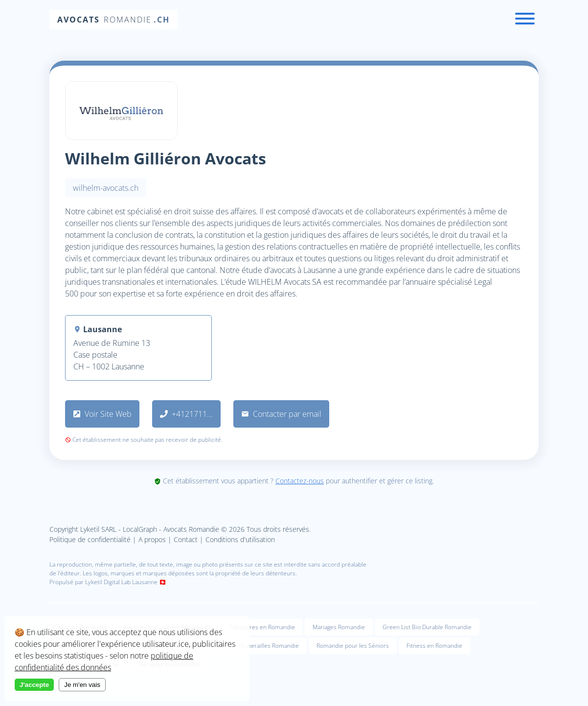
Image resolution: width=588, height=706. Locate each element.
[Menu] (525, 20)
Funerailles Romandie (270, 646)
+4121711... (186, 414)
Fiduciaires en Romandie (262, 627)
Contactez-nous (300, 481)
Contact (186, 539)
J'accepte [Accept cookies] (34, 685)
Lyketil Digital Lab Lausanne (121, 582)
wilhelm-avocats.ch (106, 188)
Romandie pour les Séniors (353, 646)
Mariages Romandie (339, 627)
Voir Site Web (102, 414)
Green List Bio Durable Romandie (427, 627)
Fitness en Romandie (434, 646)
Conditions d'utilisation (240, 539)
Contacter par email (281, 414)
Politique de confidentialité (90, 539)
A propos (152, 539)
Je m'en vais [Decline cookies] (82, 685)
